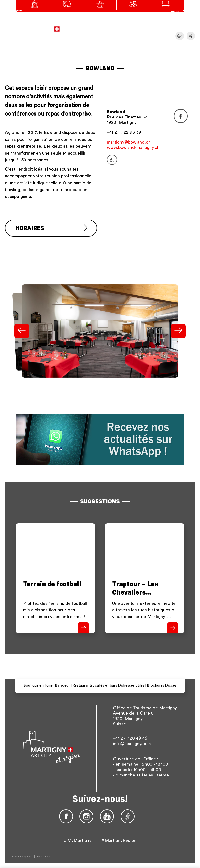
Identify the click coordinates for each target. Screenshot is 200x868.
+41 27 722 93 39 (124, 132)
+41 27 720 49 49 (130, 738)
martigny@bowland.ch (129, 142)
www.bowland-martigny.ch (133, 147)
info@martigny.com (132, 744)
